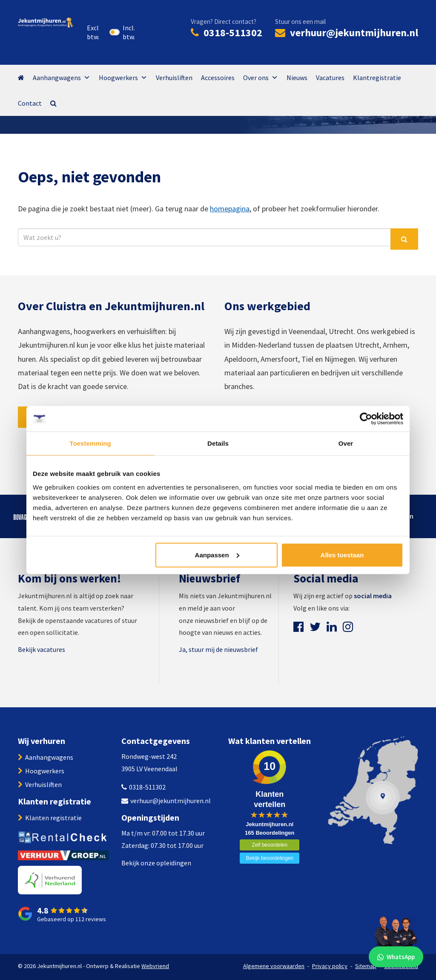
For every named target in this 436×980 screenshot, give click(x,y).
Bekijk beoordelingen (270, 858)
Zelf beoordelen (270, 845)
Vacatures (330, 78)
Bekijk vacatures (42, 649)
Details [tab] (218, 443)
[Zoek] (404, 239)
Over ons (261, 78)
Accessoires (218, 78)
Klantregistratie (377, 78)
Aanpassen (217, 555)
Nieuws (297, 78)
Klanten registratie (53, 818)
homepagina (230, 209)
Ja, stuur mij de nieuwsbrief (218, 649)
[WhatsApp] (396, 940)
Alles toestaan (342, 555)
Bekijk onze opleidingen (156, 863)
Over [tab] (346, 443)
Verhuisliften (174, 78)
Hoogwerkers (123, 78)
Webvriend (155, 966)
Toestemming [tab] (90, 443)
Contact (30, 103)
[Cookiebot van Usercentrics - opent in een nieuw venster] (366, 419)
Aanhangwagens (62, 78)
